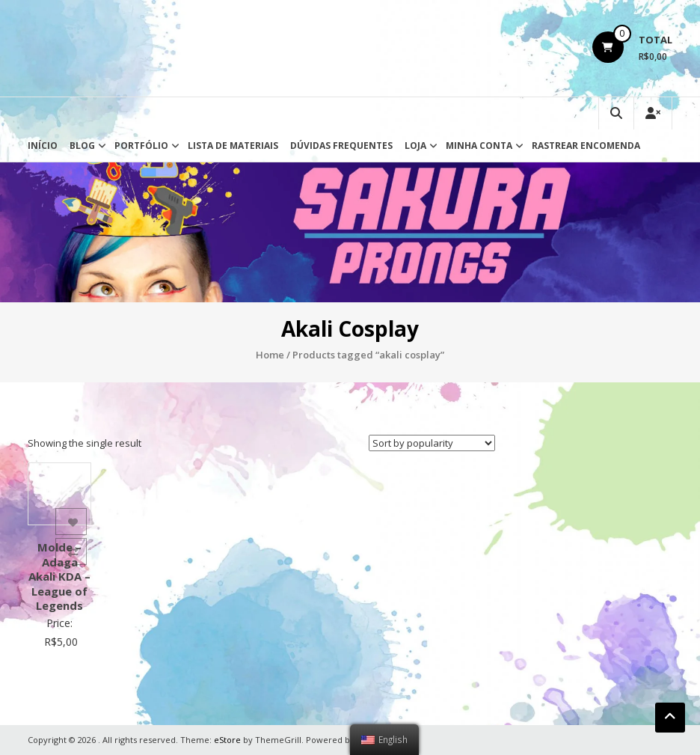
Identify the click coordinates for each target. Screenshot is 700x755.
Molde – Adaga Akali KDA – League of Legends (59, 576)
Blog (82, 146)
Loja (415, 146)
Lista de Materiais (233, 146)
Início (43, 146)
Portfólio (141, 146)
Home (270, 355)
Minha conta (479, 146)
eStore (227, 740)
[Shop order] (432, 443)
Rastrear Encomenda (586, 146)
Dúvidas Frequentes (341, 146)
